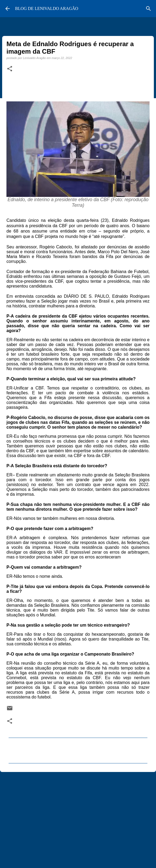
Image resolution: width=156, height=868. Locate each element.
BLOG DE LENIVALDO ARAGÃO (47, 8)
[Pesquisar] (148, 9)
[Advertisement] (78, 818)
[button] (10, 69)
